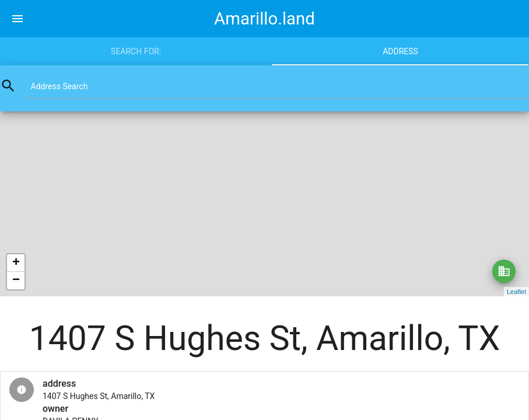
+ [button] (16, 263)
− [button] (16, 281)
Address (400, 51)
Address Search (59, 86)
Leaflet (516, 292)
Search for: (136, 51)
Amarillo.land (264, 19)
